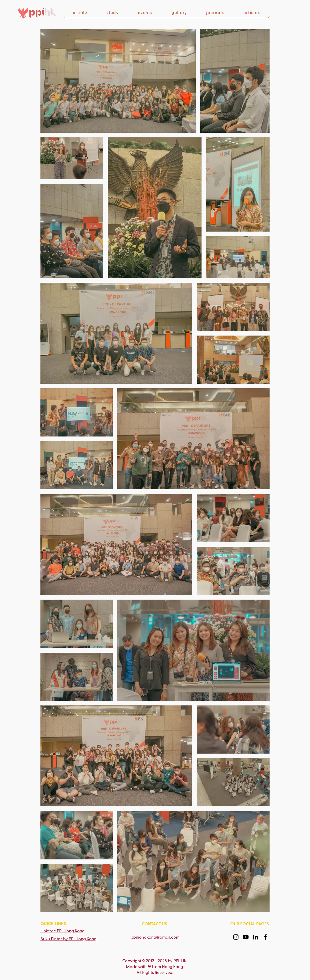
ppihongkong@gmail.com (155, 937)
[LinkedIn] (256, 937)
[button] (80, 13)
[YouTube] (246, 937)
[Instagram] (236, 937)
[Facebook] (265, 937)
